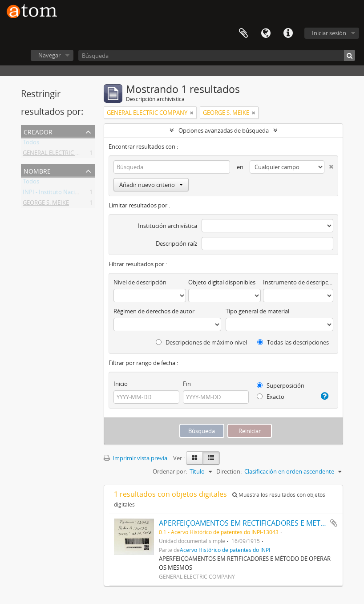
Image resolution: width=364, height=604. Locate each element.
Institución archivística (168, 226)
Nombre (37, 170)
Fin (187, 384)
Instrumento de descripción (298, 282)
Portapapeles (243, 33)
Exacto (271, 397)
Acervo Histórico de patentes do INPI (225, 550)
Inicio (121, 384)
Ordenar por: (170, 471)
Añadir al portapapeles (334, 523)
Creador (38, 131)
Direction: (229, 471)
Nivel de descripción (140, 282)
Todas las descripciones (293, 342)
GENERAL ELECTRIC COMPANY (63, 154)
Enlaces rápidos (288, 33)
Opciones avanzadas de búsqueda (224, 130)
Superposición (281, 385)
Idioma (266, 33)
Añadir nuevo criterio (151, 185)
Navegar (49, 55)
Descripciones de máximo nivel (201, 342)
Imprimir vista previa (135, 458)
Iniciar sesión (329, 33)
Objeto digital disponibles (222, 282)
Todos (31, 144)
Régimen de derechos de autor (154, 311)
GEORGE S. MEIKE (46, 204)
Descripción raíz (176, 243)
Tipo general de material (257, 311)
